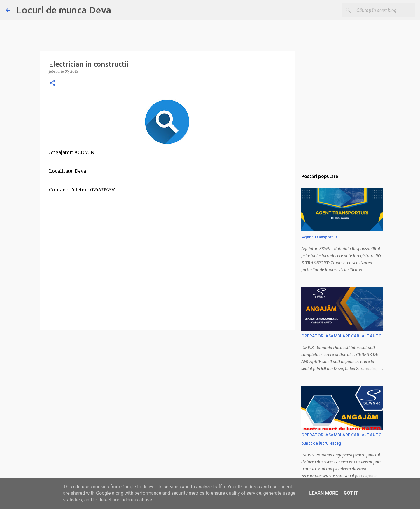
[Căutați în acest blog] (385, 10)
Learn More (323, 493)
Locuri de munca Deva (64, 10)
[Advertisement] (167, 235)
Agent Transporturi (320, 237)
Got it (351, 493)
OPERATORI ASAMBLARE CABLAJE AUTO (342, 336)
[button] (52, 83)
